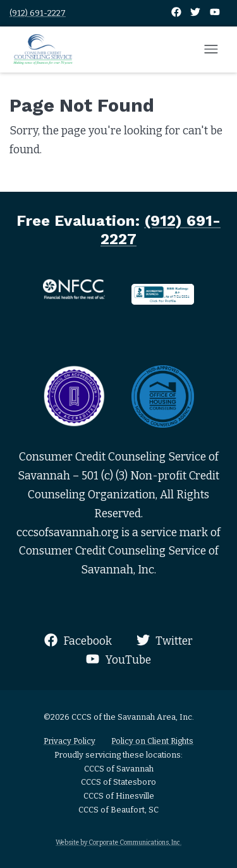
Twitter (165, 641)
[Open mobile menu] (211, 50)
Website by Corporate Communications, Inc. (118, 842)
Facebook (78, 641)
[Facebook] (177, 13)
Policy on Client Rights (152, 741)
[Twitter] (196, 13)
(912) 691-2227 (38, 13)
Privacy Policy (70, 741)
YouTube (118, 660)
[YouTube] (215, 13)
